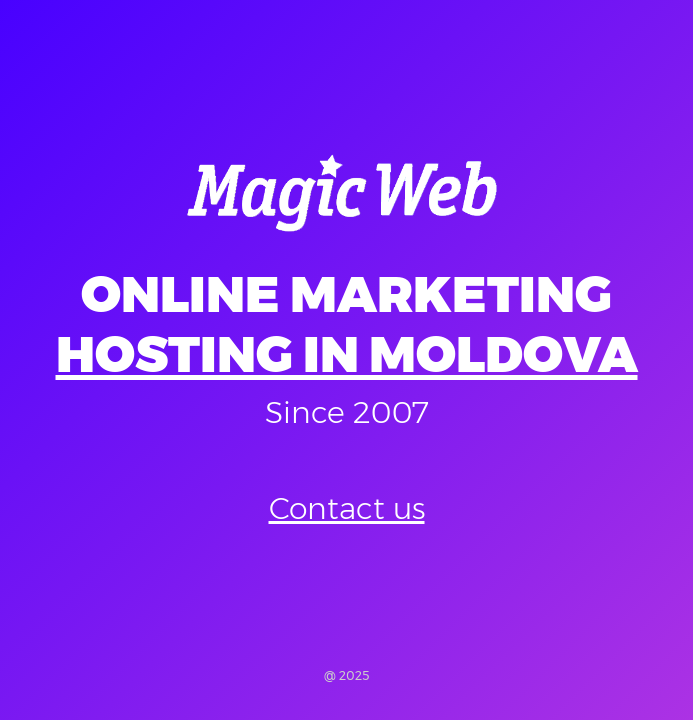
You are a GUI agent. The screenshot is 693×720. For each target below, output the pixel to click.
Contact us (347, 508)
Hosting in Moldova (347, 354)
